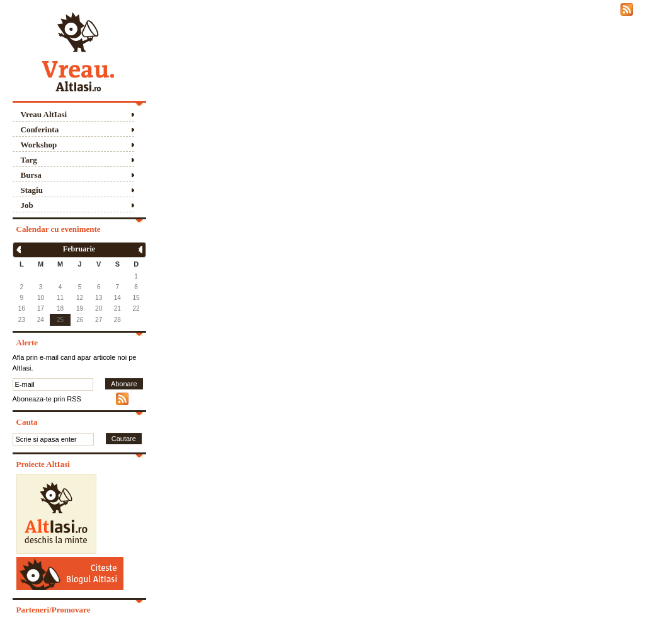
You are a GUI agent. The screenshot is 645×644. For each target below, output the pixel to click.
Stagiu (32, 190)
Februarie (79, 249)
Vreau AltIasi (44, 114)
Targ (29, 160)
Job (27, 205)
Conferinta (40, 129)
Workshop (39, 145)
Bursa (31, 175)
